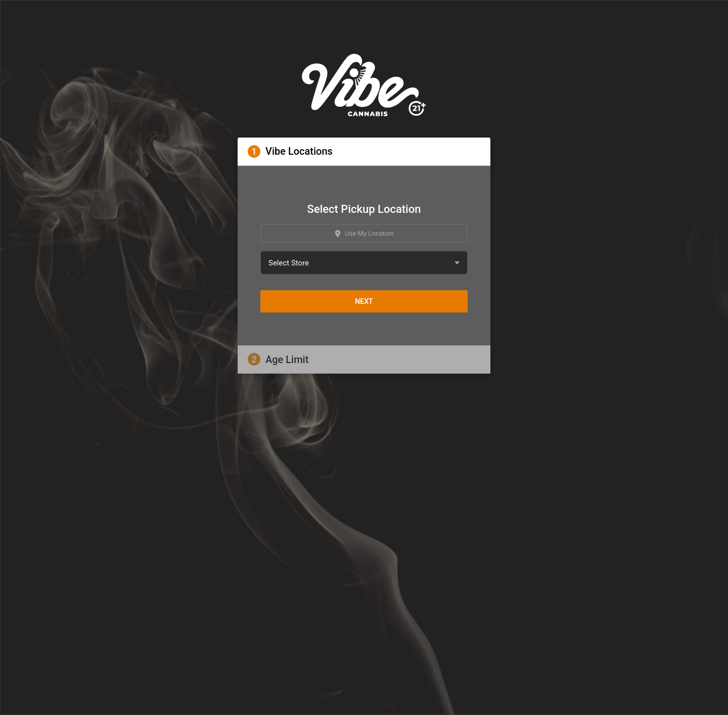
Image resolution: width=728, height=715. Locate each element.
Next (364, 301)
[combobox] (364, 263)
